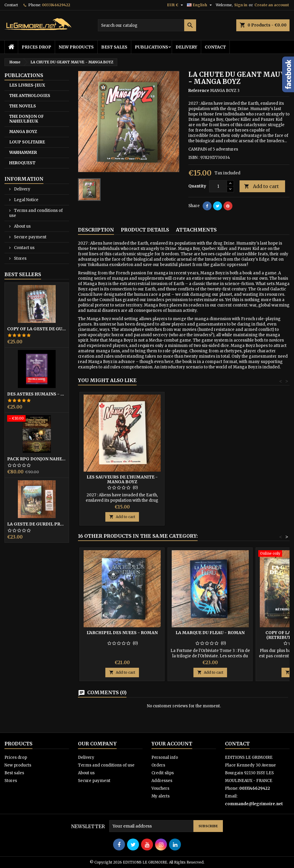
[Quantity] (218, 186)
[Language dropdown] (200, 5)
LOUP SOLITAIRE (27, 142)
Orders (158, 765)
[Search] (147, 25)
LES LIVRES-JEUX (27, 85)
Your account (172, 744)
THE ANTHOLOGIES (30, 96)
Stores (20, 258)
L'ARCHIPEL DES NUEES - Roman (122, 633)
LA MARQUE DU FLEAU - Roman (210, 633)
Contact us (24, 248)
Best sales (114, 47)
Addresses (162, 781)
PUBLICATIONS (151, 47)
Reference (199, 91)
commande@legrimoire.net (254, 804)
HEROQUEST (22, 163)
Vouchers (160, 788)
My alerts (161, 796)
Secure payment (30, 237)
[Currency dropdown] (176, 5)
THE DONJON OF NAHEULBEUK (26, 119)
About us (22, 226)
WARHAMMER (23, 153)
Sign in (241, 5)
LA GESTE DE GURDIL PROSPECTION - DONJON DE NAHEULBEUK (37, 524)
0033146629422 (56, 5)
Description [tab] (96, 230)
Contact (11, 5)
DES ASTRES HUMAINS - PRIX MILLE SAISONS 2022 (37, 394)
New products (76, 47)
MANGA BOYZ (23, 132)
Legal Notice (26, 200)
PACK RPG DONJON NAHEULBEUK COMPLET (37, 459)
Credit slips (163, 773)
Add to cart (261, 186)
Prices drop (36, 47)
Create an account (272, 5)
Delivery (186, 47)
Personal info (165, 757)
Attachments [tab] (196, 230)
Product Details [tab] (145, 230)
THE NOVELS (23, 106)
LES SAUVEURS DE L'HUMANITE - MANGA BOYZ (122, 479)
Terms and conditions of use (36, 213)
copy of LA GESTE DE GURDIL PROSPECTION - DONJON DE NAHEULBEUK (37, 329)
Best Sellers (23, 274)
